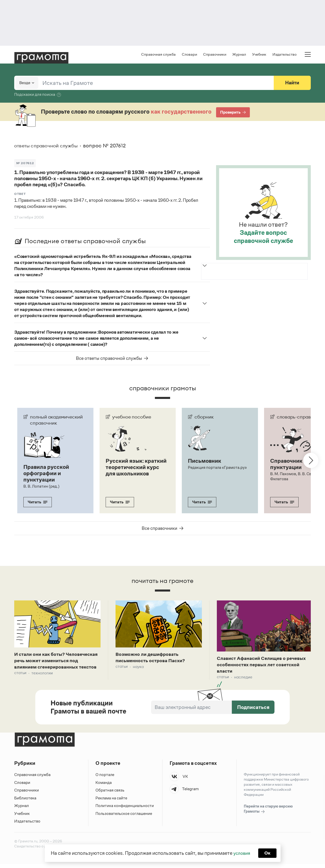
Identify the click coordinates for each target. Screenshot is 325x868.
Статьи (20, 681)
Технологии (42, 681)
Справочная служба (158, 55)
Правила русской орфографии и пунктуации (47, 473)
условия (241, 853)
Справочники (215, 55)
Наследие (243, 679)
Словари (189, 55)
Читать (38, 502)
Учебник (259, 55)
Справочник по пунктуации (291, 464)
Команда (104, 787)
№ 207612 (25, 163)
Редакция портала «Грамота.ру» (217, 468)
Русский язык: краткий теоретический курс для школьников (134, 470)
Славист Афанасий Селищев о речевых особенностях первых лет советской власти (259, 665)
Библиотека (25, 802)
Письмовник (205, 461)
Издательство (285, 55)
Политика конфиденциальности (125, 810)
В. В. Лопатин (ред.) (41, 486)
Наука (138, 667)
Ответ (20, 194)
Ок (268, 853)
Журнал (239, 55)
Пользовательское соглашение (124, 818)
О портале (105, 779)
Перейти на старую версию (268, 813)
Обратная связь (110, 794)
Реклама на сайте (111, 802)
